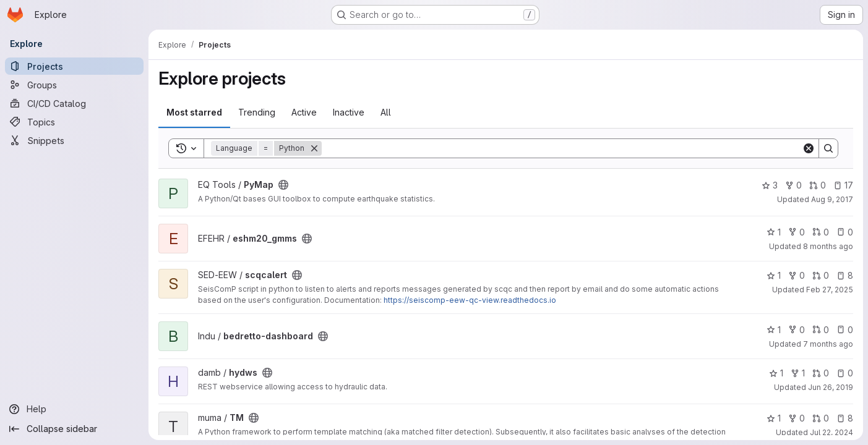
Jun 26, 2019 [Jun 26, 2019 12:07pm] (831, 387)
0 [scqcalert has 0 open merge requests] (821, 275)
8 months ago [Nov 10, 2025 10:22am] (828, 246)
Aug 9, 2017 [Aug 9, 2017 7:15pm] (832, 199)
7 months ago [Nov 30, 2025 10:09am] (828, 344)
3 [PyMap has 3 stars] (770, 185)
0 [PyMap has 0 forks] (793, 185)
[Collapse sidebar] (74, 429)
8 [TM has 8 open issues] (845, 418)
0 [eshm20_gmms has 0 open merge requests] (821, 232)
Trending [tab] (257, 112)
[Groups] (74, 85)
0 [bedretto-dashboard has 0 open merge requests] (821, 330)
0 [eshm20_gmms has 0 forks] (797, 232)
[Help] (74, 409)
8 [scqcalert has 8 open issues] (845, 275)
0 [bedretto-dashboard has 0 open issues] (845, 330)
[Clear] (809, 148)
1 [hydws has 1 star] (776, 373)
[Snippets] (74, 140)
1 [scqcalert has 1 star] (774, 275)
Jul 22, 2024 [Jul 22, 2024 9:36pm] (831, 432)
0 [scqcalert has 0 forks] (797, 275)
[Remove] (314, 148)
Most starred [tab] (194, 112)
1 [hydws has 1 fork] (798, 373)
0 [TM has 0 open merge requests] (821, 418)
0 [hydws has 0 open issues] (845, 373)
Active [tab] (304, 112)
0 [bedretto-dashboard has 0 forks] (797, 330)
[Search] (562, 148)
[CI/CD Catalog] (74, 103)
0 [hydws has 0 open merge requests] (821, 373)
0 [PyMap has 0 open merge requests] (818, 185)
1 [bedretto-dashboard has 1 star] (774, 330)
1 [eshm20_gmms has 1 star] (774, 232)
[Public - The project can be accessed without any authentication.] (283, 185)
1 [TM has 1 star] (774, 418)
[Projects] (74, 66)
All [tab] (386, 112)
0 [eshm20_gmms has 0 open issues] (845, 232)
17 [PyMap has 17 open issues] (843, 185)
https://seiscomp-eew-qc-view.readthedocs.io (470, 300)
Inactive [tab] (349, 112)
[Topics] (74, 122)
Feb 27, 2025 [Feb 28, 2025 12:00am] (830, 290)
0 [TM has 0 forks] (797, 418)
